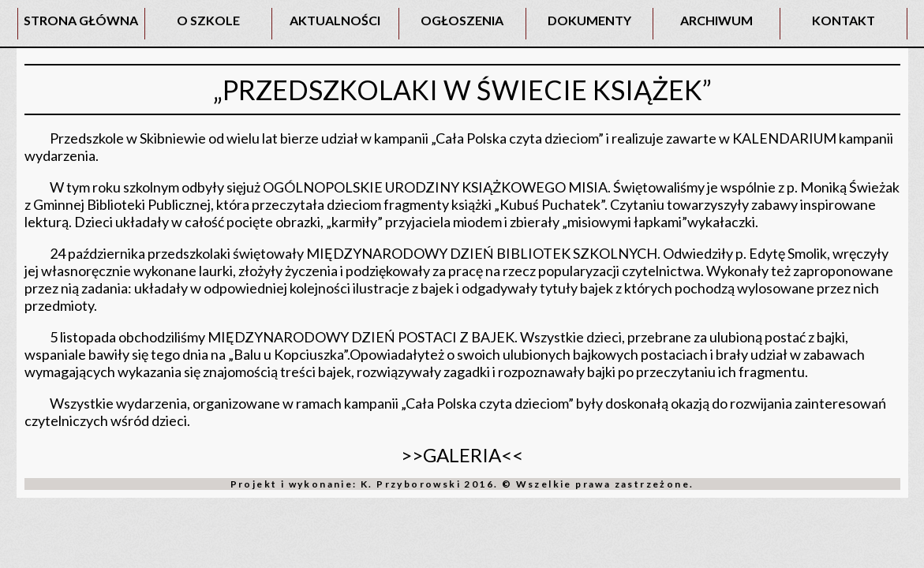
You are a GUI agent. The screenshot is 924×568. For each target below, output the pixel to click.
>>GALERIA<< (462, 455)
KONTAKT (844, 20)
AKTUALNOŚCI (335, 20)
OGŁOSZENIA (462, 20)
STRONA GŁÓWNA (81, 20)
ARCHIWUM (716, 20)
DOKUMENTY (589, 20)
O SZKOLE (208, 20)
